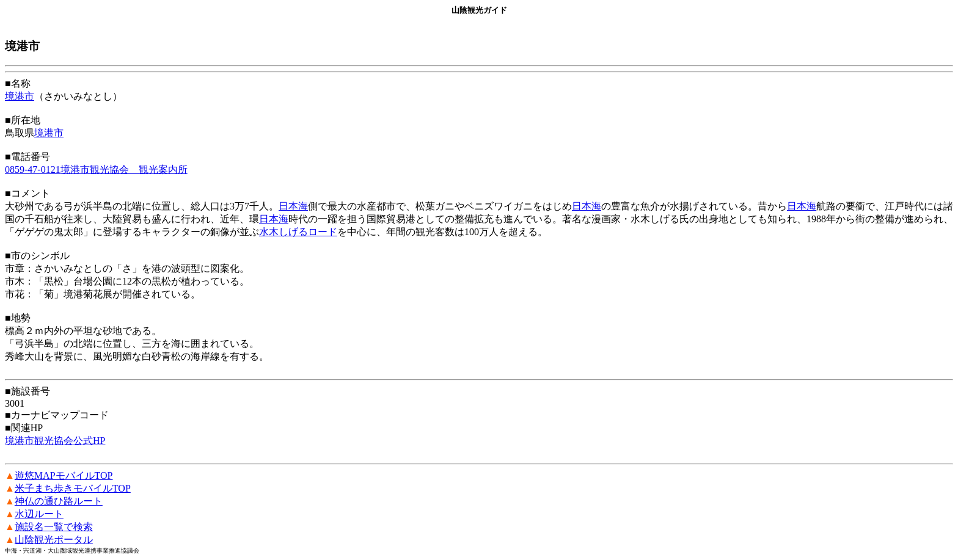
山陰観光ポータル (54, 540)
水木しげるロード (298, 232)
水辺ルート (39, 514)
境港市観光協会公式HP (55, 441)
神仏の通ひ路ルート (59, 501)
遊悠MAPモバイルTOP (64, 475)
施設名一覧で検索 (54, 527)
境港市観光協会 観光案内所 (124, 169)
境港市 (20, 96)
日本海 (293, 206)
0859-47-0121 (33, 169)
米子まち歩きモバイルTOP (73, 488)
